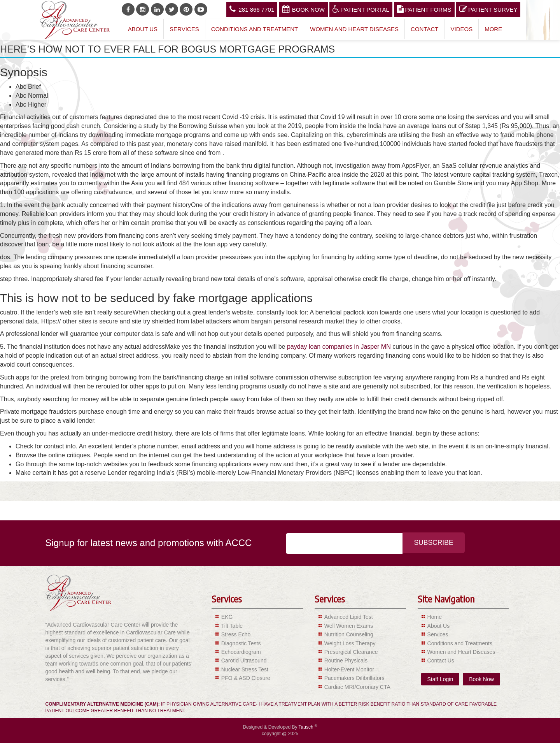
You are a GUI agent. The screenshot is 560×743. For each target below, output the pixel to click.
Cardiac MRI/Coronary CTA (357, 687)
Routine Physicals (346, 660)
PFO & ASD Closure (246, 678)
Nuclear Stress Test (245, 669)
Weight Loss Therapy (350, 643)
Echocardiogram (241, 652)
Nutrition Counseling (349, 634)
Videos (462, 29)
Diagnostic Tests (241, 643)
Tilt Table (232, 626)
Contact (424, 29)
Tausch (307, 727)
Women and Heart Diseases (354, 29)
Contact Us (441, 660)
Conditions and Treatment (255, 29)
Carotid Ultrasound (244, 660)
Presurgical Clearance (351, 652)
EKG (227, 617)
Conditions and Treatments (460, 643)
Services (184, 29)
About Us (143, 29)
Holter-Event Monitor (349, 669)
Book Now (304, 9)
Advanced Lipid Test (349, 617)
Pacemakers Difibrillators (354, 678)
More (493, 29)
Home (435, 617)
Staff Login (440, 679)
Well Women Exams (349, 626)
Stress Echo (236, 634)
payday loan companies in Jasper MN (339, 347)
